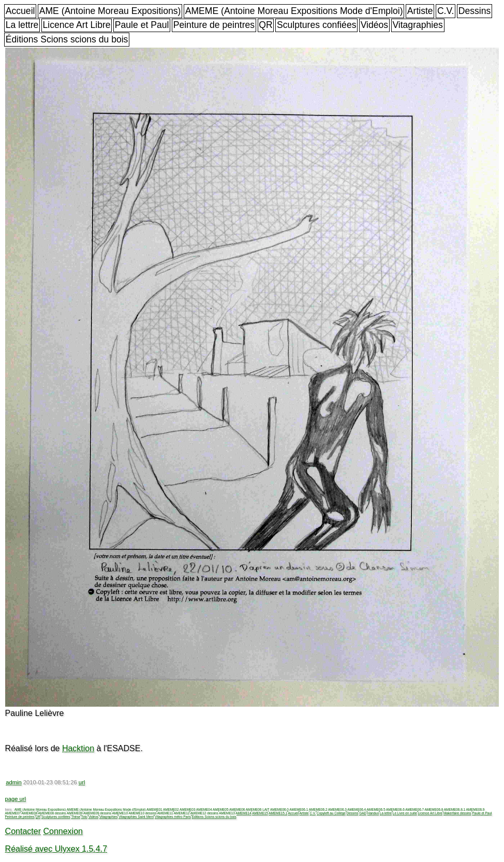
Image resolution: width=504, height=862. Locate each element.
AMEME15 (260, 813)
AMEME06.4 (357, 809)
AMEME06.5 (376, 809)
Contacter (23, 831)
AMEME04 (204, 809)
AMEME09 (75, 813)
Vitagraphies (418, 25)
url (82, 782)
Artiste (420, 11)
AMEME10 (120, 813)
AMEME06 (237, 809)
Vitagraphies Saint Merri (136, 817)
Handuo (373, 813)
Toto (84, 817)
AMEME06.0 (279, 809)
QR (265, 25)
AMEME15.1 (278, 813)
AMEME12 (182, 813)
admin (13, 782)
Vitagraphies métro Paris (173, 817)
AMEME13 (227, 813)
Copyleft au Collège (331, 813)
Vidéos (374, 25)
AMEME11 (165, 813)
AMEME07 (13, 813)
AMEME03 (188, 809)
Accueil (20, 11)
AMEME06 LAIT (258, 809)
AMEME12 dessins (204, 813)
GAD (363, 813)
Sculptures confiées (317, 25)
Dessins (475, 11)
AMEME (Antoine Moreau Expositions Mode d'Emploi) (294, 11)
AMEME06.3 (337, 809)
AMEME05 (221, 809)
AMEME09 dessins (97, 813)
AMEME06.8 (434, 809)
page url (16, 799)
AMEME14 (243, 813)
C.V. (446, 11)
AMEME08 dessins (52, 813)
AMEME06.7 (414, 809)
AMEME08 (30, 813)
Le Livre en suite (405, 813)
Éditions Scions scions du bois (67, 39)
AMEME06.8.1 (455, 809)
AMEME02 (171, 809)
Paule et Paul (142, 25)
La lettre (22, 25)
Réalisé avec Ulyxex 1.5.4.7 (56, 849)
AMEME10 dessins (142, 813)
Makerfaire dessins (457, 813)
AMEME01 (154, 809)
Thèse (76, 817)
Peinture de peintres (214, 25)
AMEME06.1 (299, 809)
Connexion (63, 831)
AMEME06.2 (318, 809)
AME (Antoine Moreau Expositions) (110, 11)
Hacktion (78, 748)
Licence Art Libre (77, 25)
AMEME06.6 (395, 809)
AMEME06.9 (475, 809)
